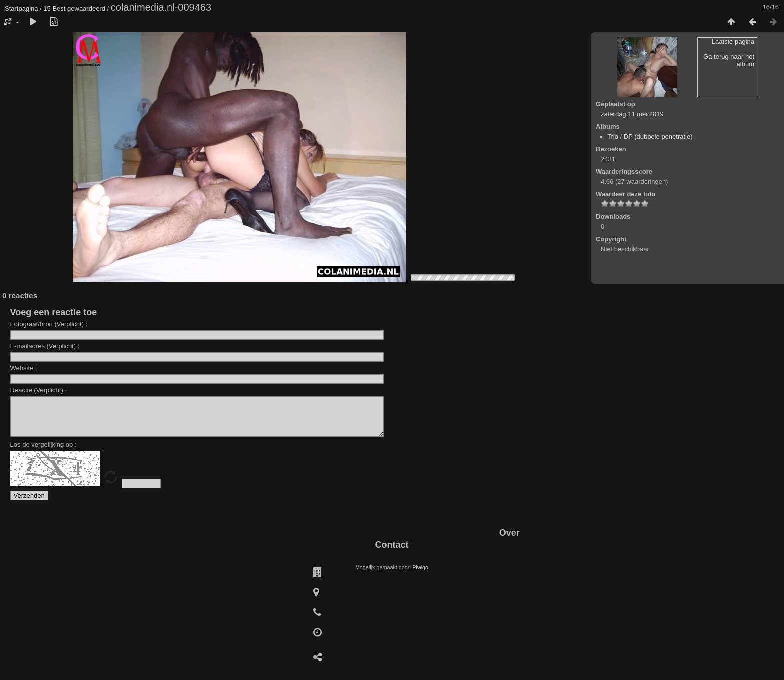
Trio (613, 137)
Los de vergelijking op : (44, 452)
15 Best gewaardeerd (74, 9)
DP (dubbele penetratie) (658, 137)
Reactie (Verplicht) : (39, 390)
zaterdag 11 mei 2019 (632, 114)
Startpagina (22, 9)
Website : (24, 368)
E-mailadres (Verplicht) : (45, 346)
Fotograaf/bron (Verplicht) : (49, 324)
